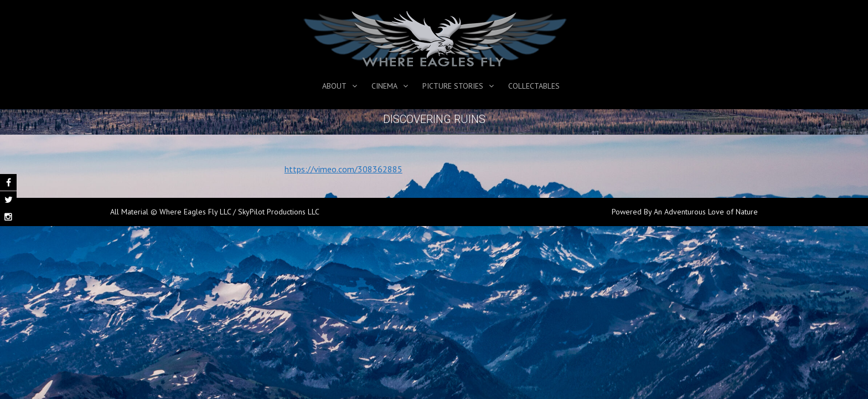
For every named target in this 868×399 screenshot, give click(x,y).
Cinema (384, 86)
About (334, 86)
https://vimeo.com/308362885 (343, 169)
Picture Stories (453, 86)
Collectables (534, 86)
